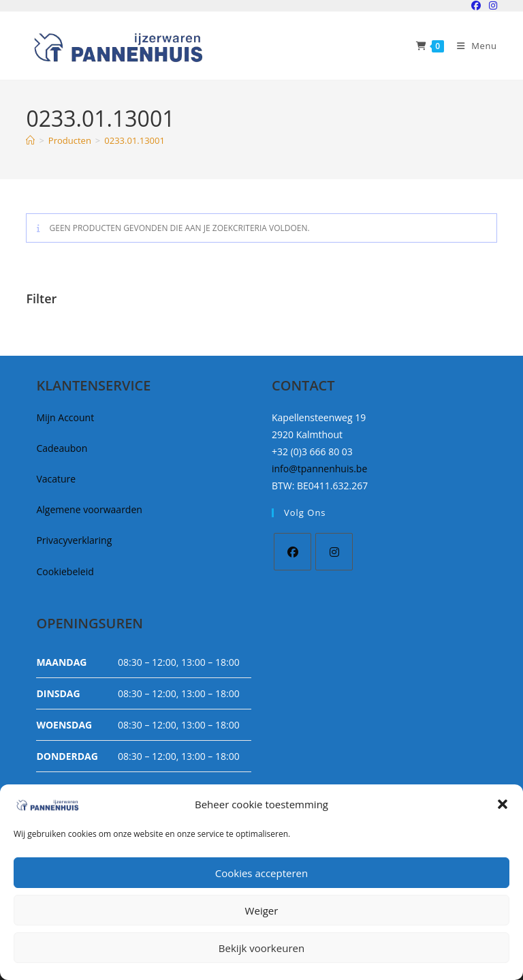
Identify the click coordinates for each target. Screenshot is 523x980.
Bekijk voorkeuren (261, 948)
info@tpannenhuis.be (319, 469)
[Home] (30, 140)
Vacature (56, 479)
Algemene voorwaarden (89, 509)
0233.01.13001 (134, 140)
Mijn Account (65, 417)
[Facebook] (292, 552)
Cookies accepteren (261, 873)
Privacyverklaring (74, 540)
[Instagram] (334, 552)
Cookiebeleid (65, 571)
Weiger (262, 910)
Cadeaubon (62, 448)
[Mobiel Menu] (472, 46)
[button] (503, 804)
